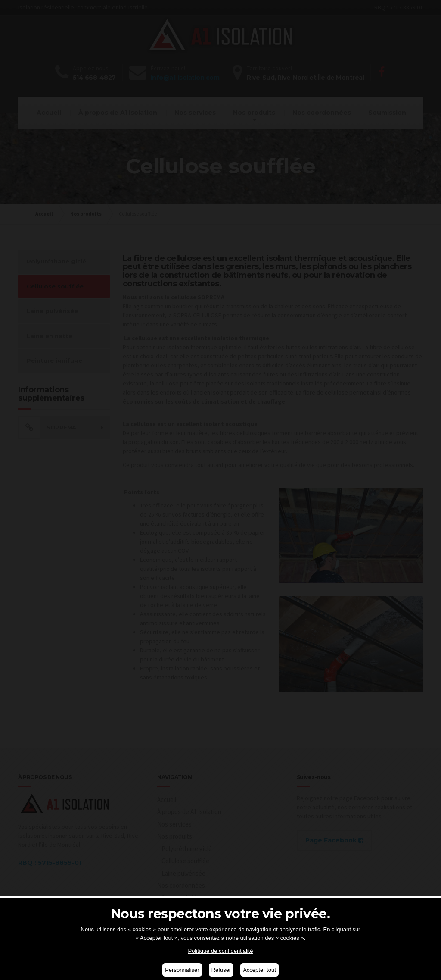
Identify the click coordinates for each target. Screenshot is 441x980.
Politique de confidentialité (220, 951)
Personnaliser (182, 970)
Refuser (221, 970)
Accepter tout (259, 970)
